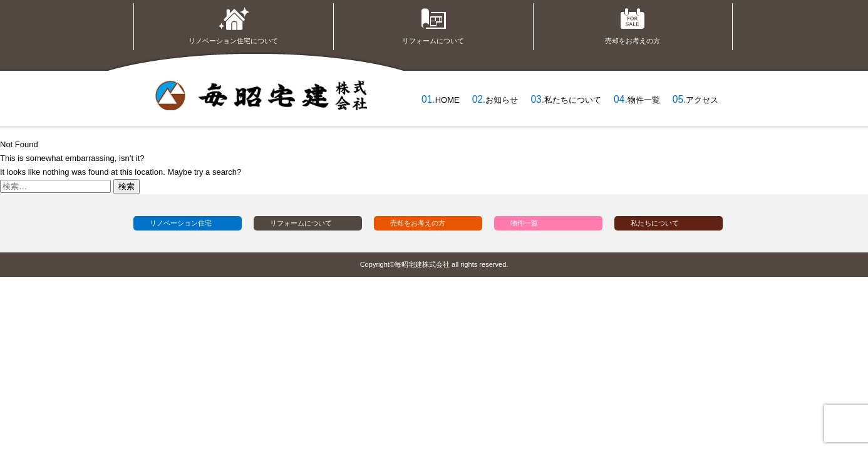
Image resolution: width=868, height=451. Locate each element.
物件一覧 (644, 100)
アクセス (702, 100)
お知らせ (502, 100)
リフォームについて (433, 24)
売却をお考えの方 (633, 24)
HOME (447, 100)
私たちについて (573, 100)
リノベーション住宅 (181, 223)
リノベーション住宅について (233, 24)
